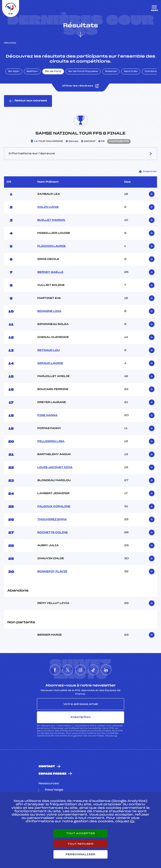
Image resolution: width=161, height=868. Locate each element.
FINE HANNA (47, 415)
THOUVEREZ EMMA (52, 520)
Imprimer (148, 172)
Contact (47, 767)
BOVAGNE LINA (49, 311)
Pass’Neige (54, 790)
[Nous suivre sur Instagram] (80, 670)
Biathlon (32, 72)
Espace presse (53, 774)
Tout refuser (80, 844)
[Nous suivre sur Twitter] (68, 670)
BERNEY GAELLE (50, 272)
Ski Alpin (14, 72)
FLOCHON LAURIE (52, 246)
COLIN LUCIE (48, 207)
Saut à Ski (131, 72)
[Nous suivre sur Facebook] (55, 670)
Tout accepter (80, 833)
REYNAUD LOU (49, 350)
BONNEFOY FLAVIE (52, 572)
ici (116, 736)
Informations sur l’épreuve (80, 154)
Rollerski (111, 72)
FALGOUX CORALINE (54, 507)
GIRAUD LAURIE (50, 363)
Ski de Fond (53, 72)
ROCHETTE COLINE (53, 533)
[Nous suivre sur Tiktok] (93, 670)
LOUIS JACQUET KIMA (55, 467)
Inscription (80, 717)
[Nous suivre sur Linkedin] (106, 670)
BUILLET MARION (51, 220)
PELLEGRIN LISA (51, 441)
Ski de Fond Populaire (83, 72)
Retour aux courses (28, 101)
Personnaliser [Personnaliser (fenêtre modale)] (80, 854)
